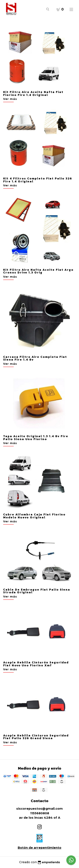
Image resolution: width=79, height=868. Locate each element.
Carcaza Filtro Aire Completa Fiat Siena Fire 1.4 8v (35, 358)
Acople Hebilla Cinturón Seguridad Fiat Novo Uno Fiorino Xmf (36, 664)
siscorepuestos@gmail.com (39, 809)
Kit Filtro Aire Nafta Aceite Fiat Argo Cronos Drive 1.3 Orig (38, 271)
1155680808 (40, 813)
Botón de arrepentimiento (39, 848)
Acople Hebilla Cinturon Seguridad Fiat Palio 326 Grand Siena (36, 737)
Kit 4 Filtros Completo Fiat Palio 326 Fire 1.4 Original (38, 180)
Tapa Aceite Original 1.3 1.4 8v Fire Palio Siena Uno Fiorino (36, 438)
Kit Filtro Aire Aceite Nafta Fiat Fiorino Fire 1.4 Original (33, 93)
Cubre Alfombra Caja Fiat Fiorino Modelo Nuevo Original (34, 516)
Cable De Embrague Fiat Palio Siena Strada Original (37, 591)
